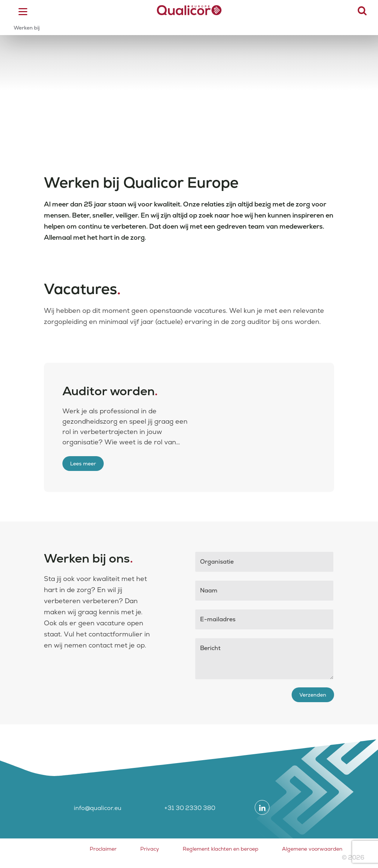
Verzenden (313, 695)
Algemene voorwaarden (312, 849)
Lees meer (83, 464)
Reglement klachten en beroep (221, 849)
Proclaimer (103, 849)
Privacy (150, 849)
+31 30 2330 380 (190, 808)
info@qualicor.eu (98, 808)
